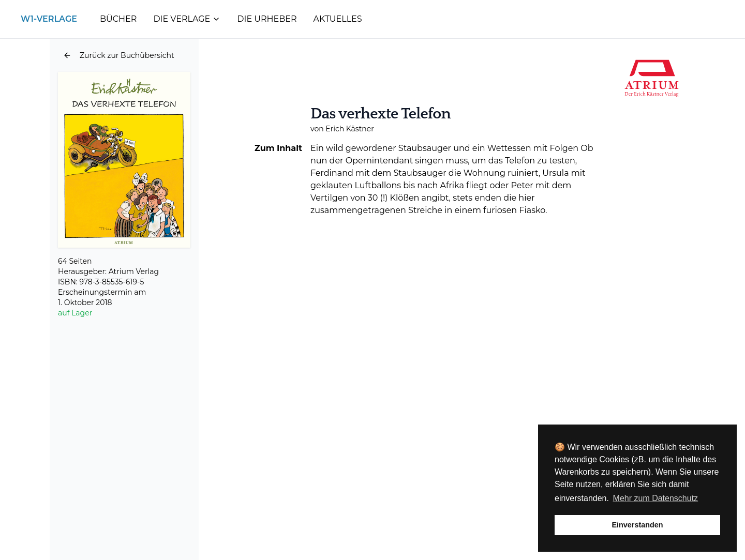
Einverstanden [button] (637, 525)
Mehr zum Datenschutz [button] (656, 498)
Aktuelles (338, 19)
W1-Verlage (49, 19)
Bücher (118, 19)
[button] (119, 55)
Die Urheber (267, 19)
